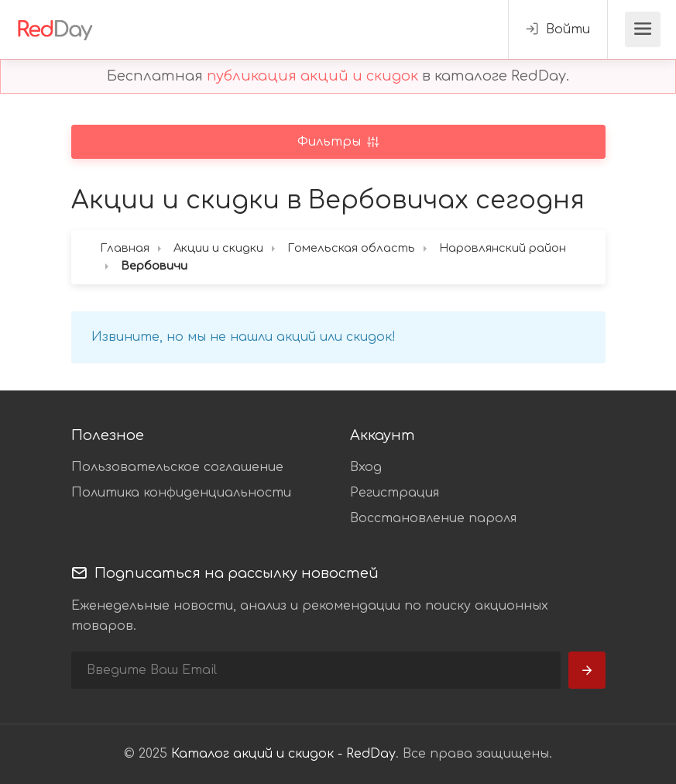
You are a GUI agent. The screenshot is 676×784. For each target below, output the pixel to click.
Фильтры (331, 142)
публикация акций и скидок (312, 76)
